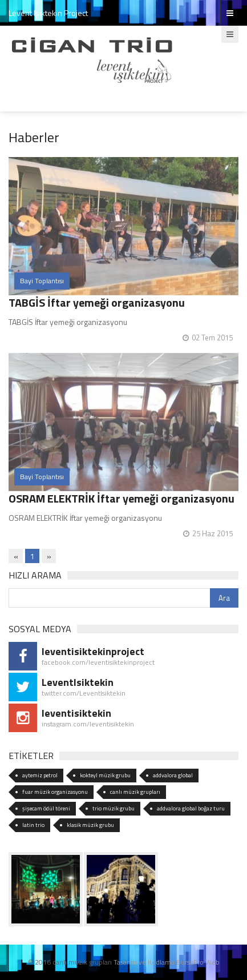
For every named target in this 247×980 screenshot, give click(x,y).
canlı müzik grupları (135, 792)
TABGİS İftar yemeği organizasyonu (97, 302)
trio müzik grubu (114, 808)
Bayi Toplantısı (42, 281)
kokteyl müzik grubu (105, 775)
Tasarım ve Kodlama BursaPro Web (167, 962)
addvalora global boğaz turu (191, 808)
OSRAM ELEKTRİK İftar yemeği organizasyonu (122, 498)
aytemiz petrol (40, 775)
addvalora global (173, 775)
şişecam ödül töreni (46, 808)
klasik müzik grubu (90, 825)
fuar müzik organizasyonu (55, 792)
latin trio (33, 825)
